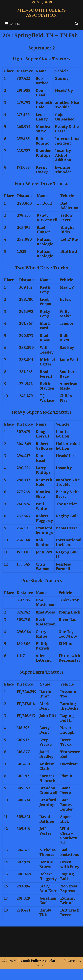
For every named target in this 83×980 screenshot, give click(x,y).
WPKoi (41, 965)
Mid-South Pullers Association (41, 13)
